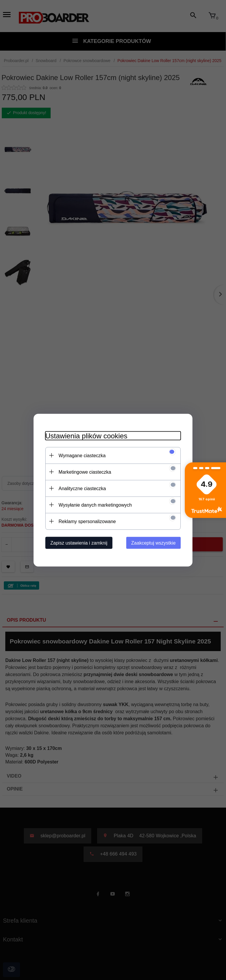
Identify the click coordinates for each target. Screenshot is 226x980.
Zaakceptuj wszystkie (153, 543)
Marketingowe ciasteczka (85, 472)
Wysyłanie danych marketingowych (95, 505)
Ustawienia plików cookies (86, 436)
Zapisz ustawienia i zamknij (79, 543)
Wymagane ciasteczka (82, 455)
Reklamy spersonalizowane (87, 521)
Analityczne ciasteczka (82, 488)
